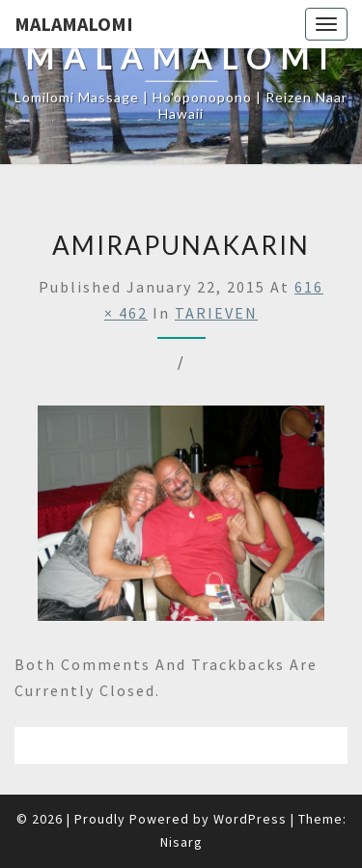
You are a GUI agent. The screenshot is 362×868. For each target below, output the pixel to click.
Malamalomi (74, 24)
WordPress (250, 819)
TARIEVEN (216, 313)
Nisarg (181, 842)
